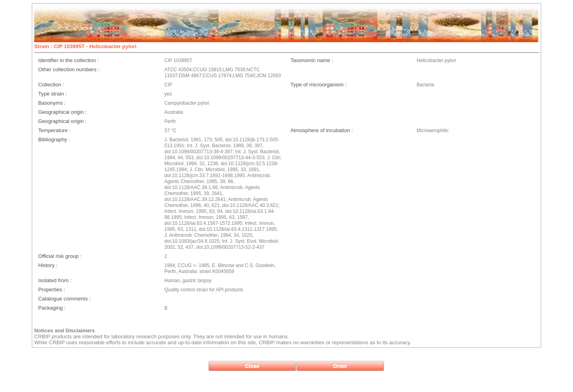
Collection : (51, 85)
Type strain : (53, 94)
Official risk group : (60, 256)
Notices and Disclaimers (64, 331)
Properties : (52, 290)
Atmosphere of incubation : (322, 130)
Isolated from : (55, 280)
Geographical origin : (62, 112)
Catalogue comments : (64, 299)
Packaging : (52, 308)
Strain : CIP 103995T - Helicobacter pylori (85, 46)
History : (48, 265)
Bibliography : (54, 139)
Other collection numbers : (69, 69)
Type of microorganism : (319, 85)
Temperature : (54, 130)
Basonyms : (52, 103)
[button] (252, 366)
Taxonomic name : (312, 60)
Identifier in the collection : (68, 60)
